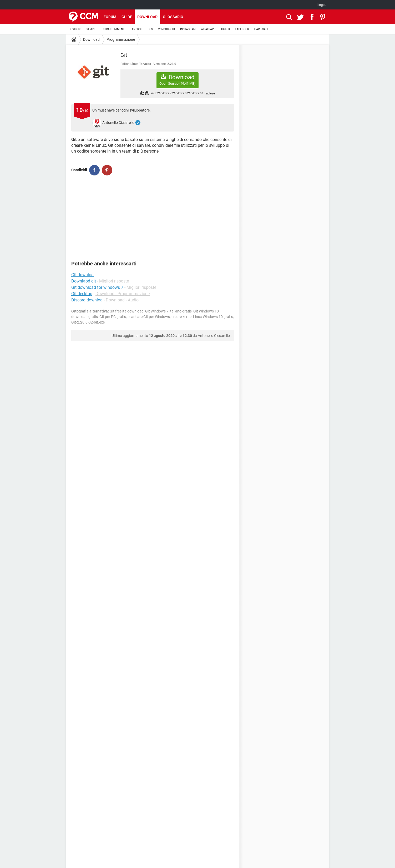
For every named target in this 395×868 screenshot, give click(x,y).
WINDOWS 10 (166, 29)
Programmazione (121, 39)
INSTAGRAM (188, 29)
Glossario (173, 17)
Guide (127, 17)
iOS (151, 29)
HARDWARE (262, 29)
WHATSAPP (208, 29)
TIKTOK (225, 29)
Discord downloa (87, 300)
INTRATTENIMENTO (114, 29)
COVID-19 (75, 29)
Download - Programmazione (123, 294)
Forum (110, 17)
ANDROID (138, 29)
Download (147, 17)
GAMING (91, 29)
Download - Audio (122, 300)
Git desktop (82, 294)
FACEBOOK (242, 29)
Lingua (321, 5)
